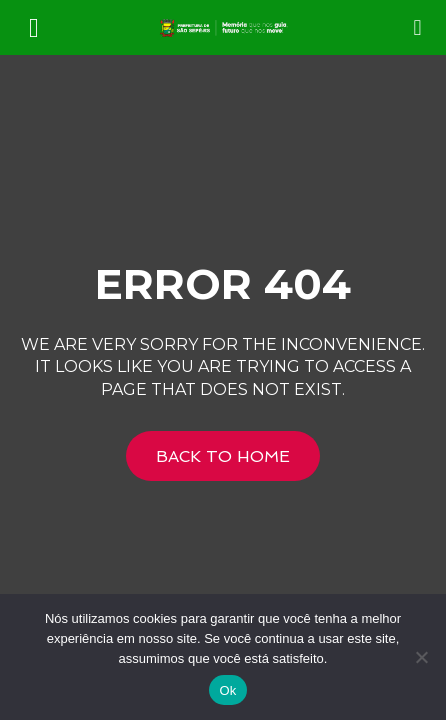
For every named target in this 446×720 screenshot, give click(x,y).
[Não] (421, 657)
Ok (227, 690)
